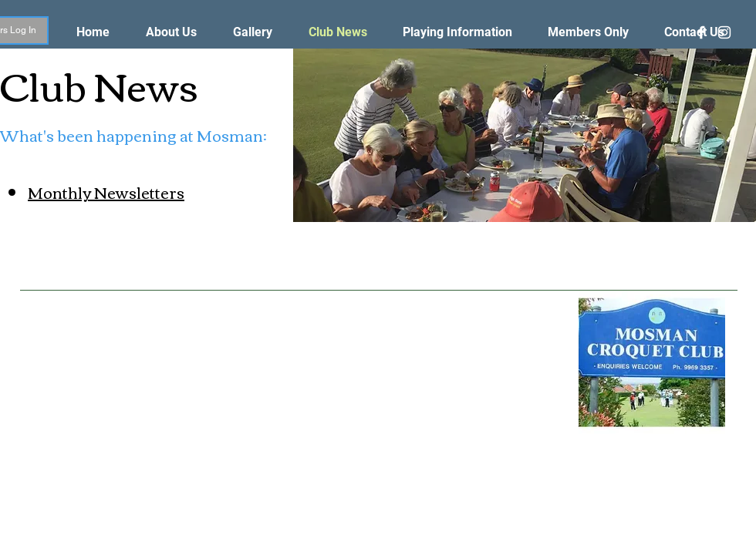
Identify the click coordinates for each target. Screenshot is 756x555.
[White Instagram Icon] (724, 32)
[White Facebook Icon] (701, 32)
